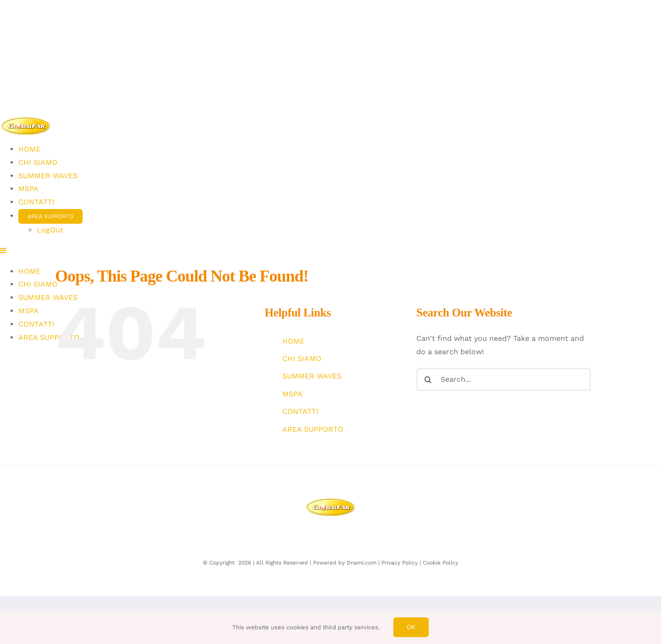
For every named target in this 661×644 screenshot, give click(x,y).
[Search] (428, 379)
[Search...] (504, 379)
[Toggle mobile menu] (4, 250)
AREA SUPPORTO (313, 429)
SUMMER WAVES (312, 376)
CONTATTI (300, 411)
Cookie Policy (440, 563)
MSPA (292, 394)
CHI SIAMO (302, 359)
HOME (293, 341)
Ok (411, 627)
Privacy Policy (400, 563)
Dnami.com (361, 563)
